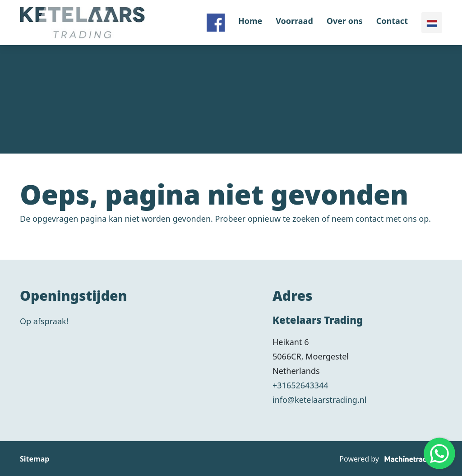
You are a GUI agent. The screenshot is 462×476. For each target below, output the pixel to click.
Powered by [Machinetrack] (391, 459)
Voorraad (294, 21)
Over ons (345, 21)
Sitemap (35, 459)
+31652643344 (300, 385)
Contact (392, 21)
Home (250, 21)
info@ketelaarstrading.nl (320, 400)
